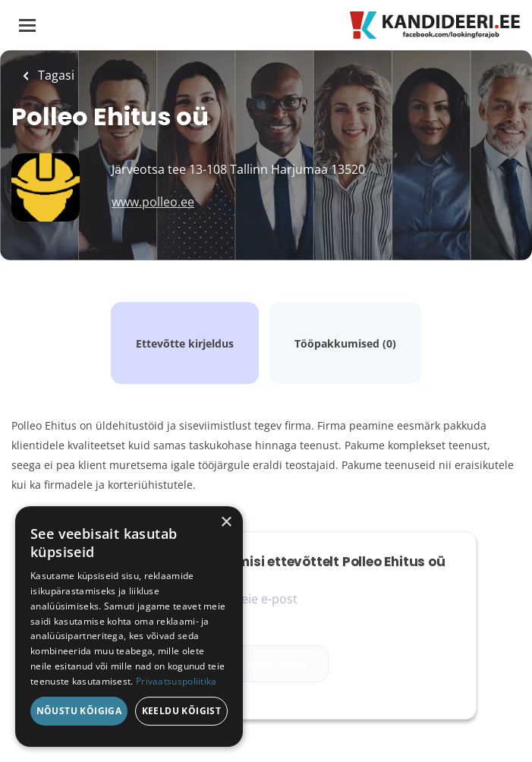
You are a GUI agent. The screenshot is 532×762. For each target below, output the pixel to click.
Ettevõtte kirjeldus (185, 343)
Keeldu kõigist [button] (182, 711)
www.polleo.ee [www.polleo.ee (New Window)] (153, 202)
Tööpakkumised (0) (345, 343)
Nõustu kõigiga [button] (79, 711)
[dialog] (129, 627)
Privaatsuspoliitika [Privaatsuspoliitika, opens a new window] (176, 681)
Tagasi (55, 75)
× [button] (226, 523)
